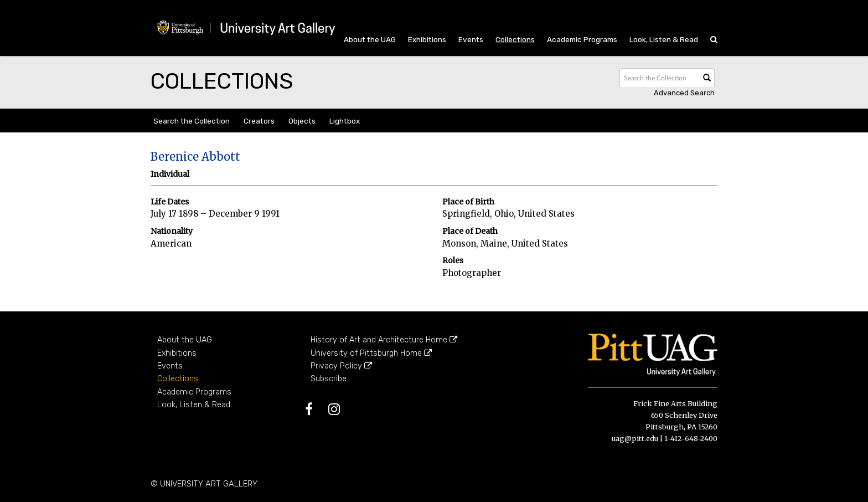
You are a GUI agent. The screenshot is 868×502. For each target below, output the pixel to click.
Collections (515, 39)
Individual (170, 174)
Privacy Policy (341, 366)
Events (471, 39)
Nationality (172, 231)
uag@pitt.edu (635, 438)
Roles (453, 261)
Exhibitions (427, 39)
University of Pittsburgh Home (371, 353)
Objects (302, 121)
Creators (259, 121)
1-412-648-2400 (691, 438)
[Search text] (659, 78)
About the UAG (370, 39)
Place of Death (470, 231)
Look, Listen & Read (664, 39)
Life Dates (170, 202)
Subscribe (329, 379)
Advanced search (684, 93)
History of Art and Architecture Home (384, 340)
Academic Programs (582, 39)
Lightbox (345, 121)
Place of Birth (468, 202)
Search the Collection (192, 121)
